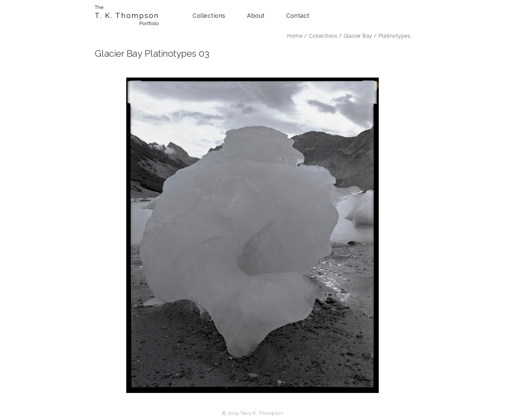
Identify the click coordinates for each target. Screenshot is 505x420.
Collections (209, 16)
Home (295, 36)
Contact (298, 16)
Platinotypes (394, 36)
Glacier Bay (358, 36)
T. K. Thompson (127, 16)
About (256, 16)
